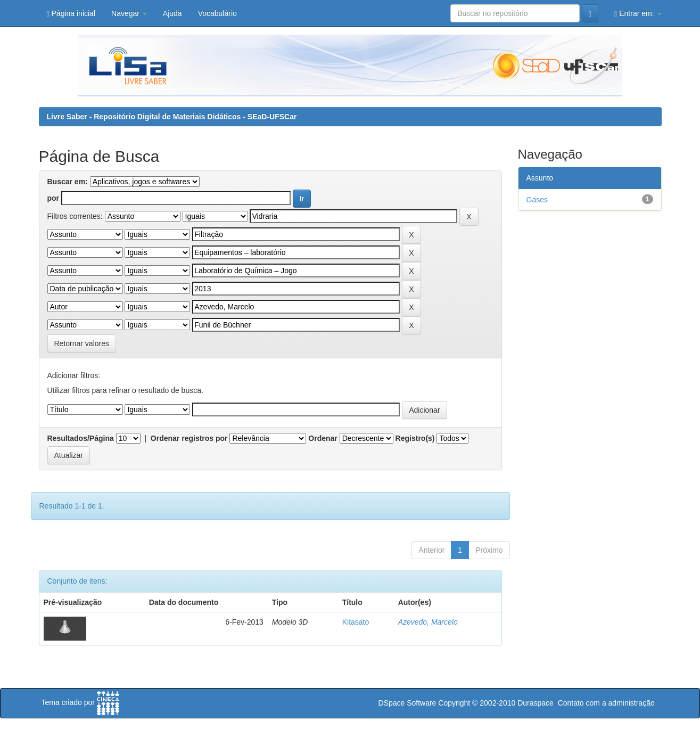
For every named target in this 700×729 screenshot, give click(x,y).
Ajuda (172, 13)
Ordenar (323, 438)
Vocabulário (217, 13)
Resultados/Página (81, 438)
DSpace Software (407, 703)
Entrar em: (638, 14)
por (53, 198)
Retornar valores (82, 343)
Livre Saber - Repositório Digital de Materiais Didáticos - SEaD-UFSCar (172, 117)
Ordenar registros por (189, 438)
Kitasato (356, 622)
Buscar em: (68, 182)
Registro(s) (415, 438)
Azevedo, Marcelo (428, 622)
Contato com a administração (606, 703)
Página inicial (71, 14)
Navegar (129, 13)
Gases (537, 200)
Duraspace (536, 703)
